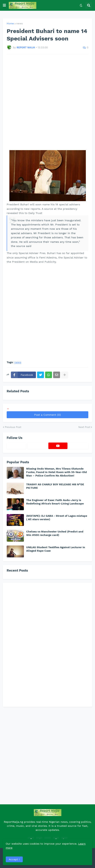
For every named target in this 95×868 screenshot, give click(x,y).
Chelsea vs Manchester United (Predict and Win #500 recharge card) (55, 533)
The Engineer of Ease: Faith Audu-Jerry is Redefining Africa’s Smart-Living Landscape (55, 502)
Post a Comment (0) (47, 415)
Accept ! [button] (14, 859)
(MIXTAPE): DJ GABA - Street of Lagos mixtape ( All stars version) (57, 518)
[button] (4, 5)
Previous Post (13, 427)
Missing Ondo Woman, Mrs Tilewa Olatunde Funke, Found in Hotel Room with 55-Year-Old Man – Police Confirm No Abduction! (56, 472)
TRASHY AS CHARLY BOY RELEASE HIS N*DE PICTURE (55, 486)
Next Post (84, 427)
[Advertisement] (47, 102)
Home (10, 23)
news (19, 23)
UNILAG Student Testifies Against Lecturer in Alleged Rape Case (56, 549)
